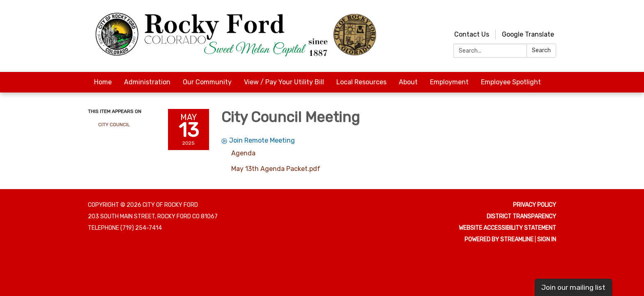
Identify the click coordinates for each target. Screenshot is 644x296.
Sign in (547, 239)
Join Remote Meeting (258, 140)
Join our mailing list (573, 287)
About (408, 82)
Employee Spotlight (511, 82)
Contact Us (472, 34)
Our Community (207, 82)
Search (541, 50)
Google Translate (528, 34)
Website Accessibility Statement (507, 228)
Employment (449, 82)
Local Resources (361, 82)
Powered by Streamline (499, 239)
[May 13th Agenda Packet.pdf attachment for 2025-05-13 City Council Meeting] (276, 169)
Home (103, 82)
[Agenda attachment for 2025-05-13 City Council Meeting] (243, 153)
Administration (147, 82)
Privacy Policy (535, 205)
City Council (114, 125)
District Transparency (521, 216)
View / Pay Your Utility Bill (284, 82)
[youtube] (536, 16)
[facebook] (551, 16)
